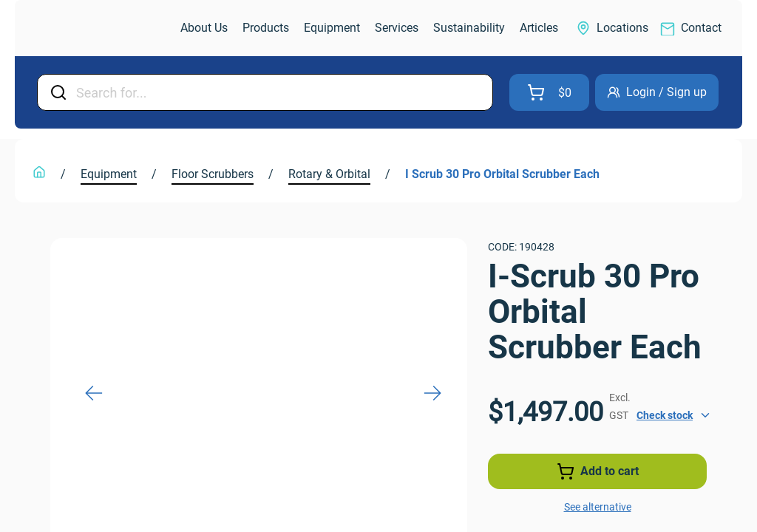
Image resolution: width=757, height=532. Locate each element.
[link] (99, 28)
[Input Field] (280, 92)
